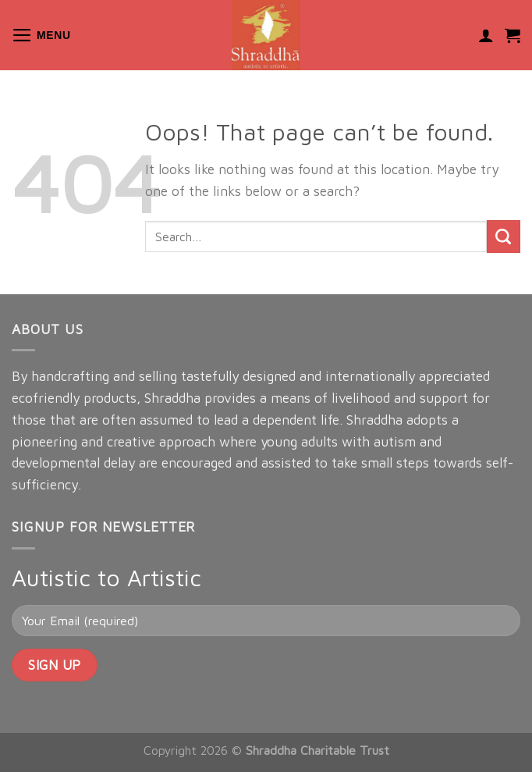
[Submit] (504, 237)
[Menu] (41, 35)
